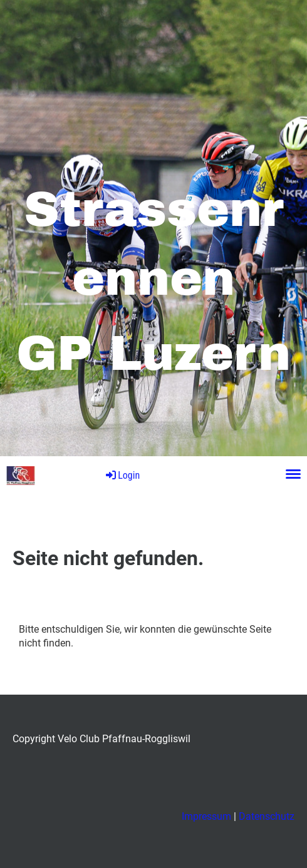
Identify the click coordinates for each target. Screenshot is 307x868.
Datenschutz (267, 816)
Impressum (206, 816)
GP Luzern (70, 475)
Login (122, 475)
